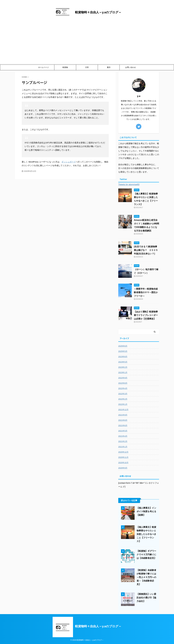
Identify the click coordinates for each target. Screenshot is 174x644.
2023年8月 (123, 357)
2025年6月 (123, 346)
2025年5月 (123, 351)
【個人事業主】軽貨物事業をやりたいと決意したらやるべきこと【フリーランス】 (146, 534)
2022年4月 (123, 388)
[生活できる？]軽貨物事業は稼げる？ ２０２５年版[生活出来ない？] (146, 250)
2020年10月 (123, 463)
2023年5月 (123, 362)
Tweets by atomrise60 (129, 184)
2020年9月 (123, 468)
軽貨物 (65, 67)
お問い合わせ (130, 67)
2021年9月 (123, 415)
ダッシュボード (69, 162)
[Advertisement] (87, 44)
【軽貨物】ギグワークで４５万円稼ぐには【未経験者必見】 (146, 555)
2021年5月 (123, 431)
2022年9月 (123, 378)
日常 (87, 67)
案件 (109, 67)
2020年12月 (123, 452)
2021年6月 (123, 425)
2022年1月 (123, 404)
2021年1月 (123, 447)
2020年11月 (123, 457)
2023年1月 (123, 372)
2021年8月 (123, 420)
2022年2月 (123, 399)
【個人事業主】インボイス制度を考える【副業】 (146, 511)
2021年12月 (123, 410)
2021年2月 (123, 441)
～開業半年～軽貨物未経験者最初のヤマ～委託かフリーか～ (146, 292)
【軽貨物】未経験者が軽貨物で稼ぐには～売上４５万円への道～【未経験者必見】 (146, 577)
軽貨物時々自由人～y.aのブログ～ (98, 12)
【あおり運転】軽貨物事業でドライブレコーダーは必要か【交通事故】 (146, 315)
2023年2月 (123, 367)
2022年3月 (123, 394)
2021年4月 (123, 436)
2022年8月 (123, 383)
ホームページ (43, 67)
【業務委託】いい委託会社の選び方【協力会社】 (146, 598)
